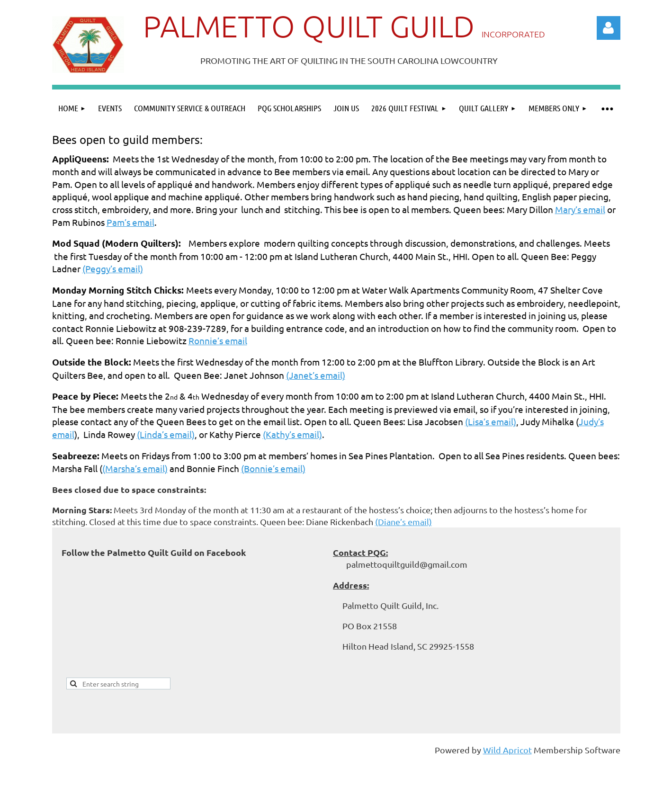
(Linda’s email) (166, 434)
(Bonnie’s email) (273, 468)
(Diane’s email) (403, 522)
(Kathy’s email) (292, 434)
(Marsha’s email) (135, 468)
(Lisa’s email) (491, 421)
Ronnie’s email (218, 340)
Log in (609, 28)
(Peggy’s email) (113, 268)
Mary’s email (580, 209)
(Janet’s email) (316, 375)
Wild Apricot (507, 750)
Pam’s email (130, 222)
